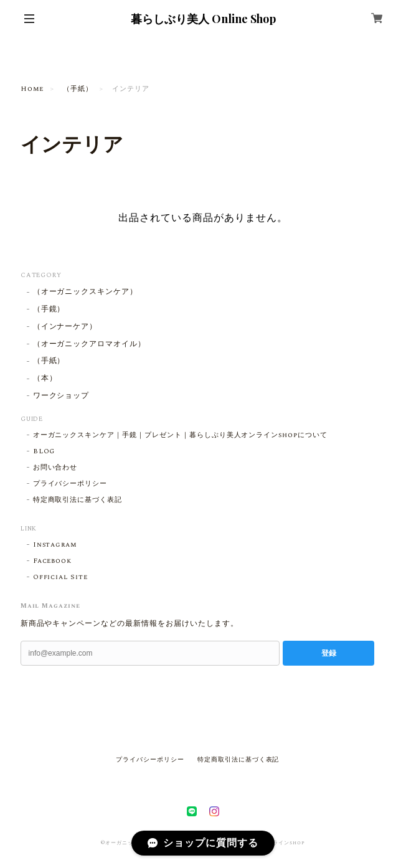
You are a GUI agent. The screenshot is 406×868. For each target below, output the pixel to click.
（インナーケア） (65, 327)
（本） (45, 379)
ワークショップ (61, 396)
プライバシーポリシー (70, 484)
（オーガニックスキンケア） (89, 292)
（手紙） (78, 89)
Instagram (55, 545)
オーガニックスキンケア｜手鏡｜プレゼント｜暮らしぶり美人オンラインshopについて (180, 435)
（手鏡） (49, 310)
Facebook (53, 561)
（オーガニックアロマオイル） (89, 345)
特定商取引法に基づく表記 (78, 500)
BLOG (44, 451)
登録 (329, 653)
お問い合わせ (55, 468)
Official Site (60, 577)
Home (32, 89)
